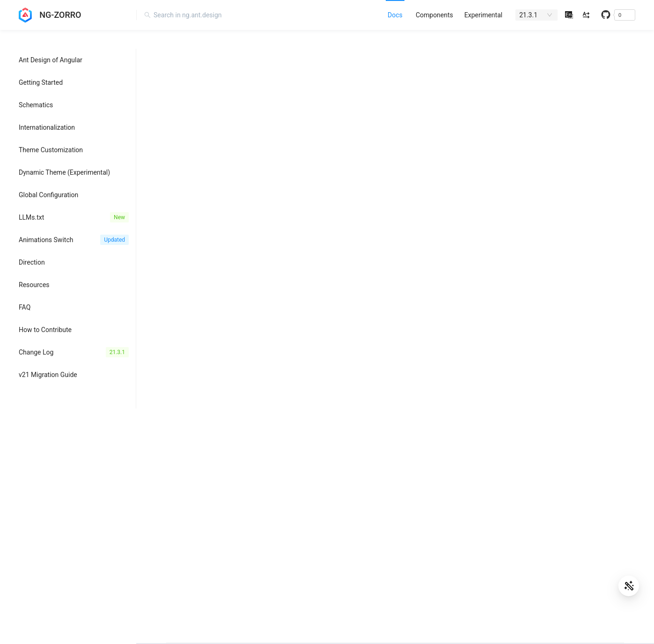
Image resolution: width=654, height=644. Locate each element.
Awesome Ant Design (412, 474)
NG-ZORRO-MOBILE (188, 474)
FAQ (589, 504)
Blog (387, 489)
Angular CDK (177, 535)
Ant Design (175, 489)
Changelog (599, 489)
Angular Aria (177, 520)
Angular (170, 504)
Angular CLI (176, 551)
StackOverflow (605, 566)
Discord (392, 520)
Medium (392, 535)
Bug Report (600, 520)
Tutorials (596, 551)
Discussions (601, 535)
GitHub (594, 474)
